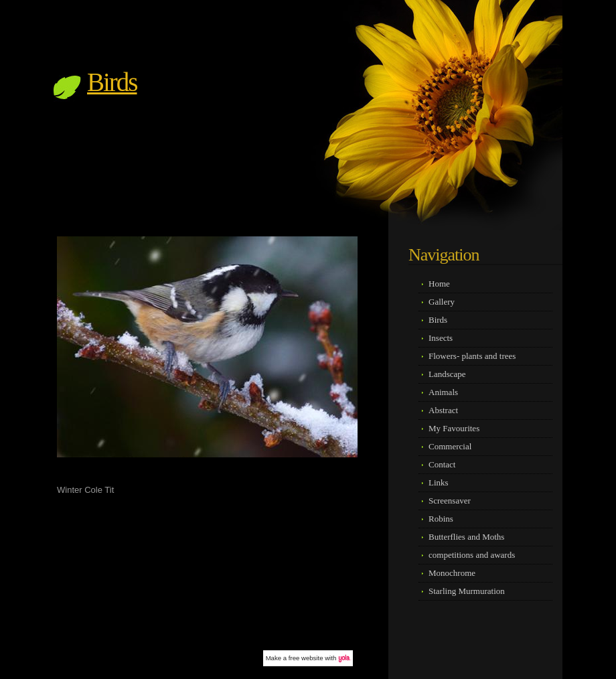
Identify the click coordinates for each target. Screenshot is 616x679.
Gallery (442, 302)
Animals (443, 392)
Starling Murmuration (467, 591)
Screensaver (450, 501)
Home (439, 284)
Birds (112, 82)
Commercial (450, 446)
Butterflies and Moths (466, 537)
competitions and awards (472, 555)
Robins (441, 519)
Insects (441, 338)
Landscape (447, 374)
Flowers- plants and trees (472, 356)
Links (439, 482)
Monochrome (452, 573)
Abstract (443, 410)
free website (306, 658)
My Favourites (454, 428)
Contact (442, 464)
